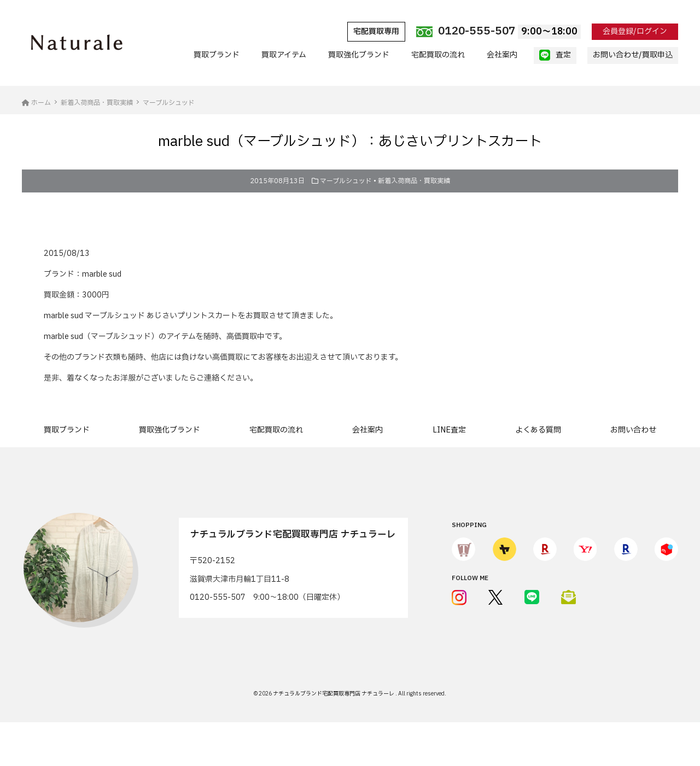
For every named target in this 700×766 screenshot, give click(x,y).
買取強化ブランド (359, 55)
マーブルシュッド (346, 181)
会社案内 (502, 55)
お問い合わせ (633, 430)
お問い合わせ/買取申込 (633, 55)
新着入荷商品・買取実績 (414, 181)
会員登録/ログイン (635, 31)
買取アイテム (284, 55)
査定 (555, 55)
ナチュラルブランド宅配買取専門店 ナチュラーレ (334, 694)
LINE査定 (449, 430)
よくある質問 (538, 430)
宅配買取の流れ (438, 55)
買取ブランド (217, 55)
